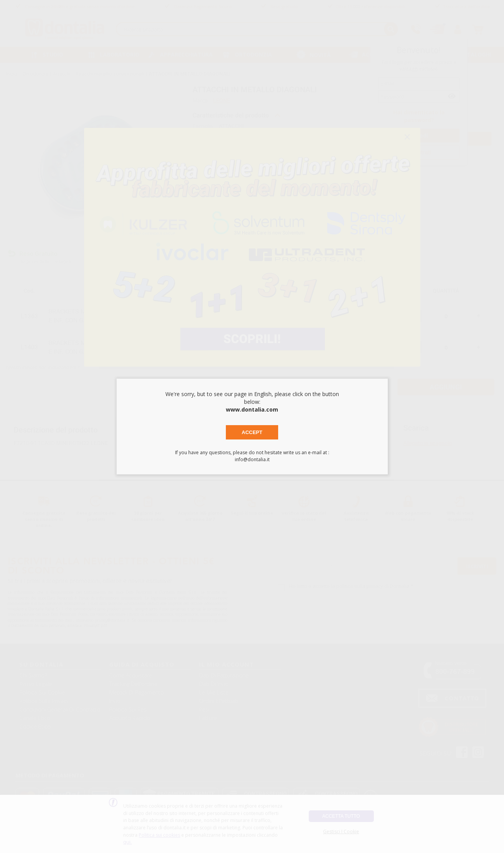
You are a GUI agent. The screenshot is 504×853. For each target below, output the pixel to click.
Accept (252, 432)
